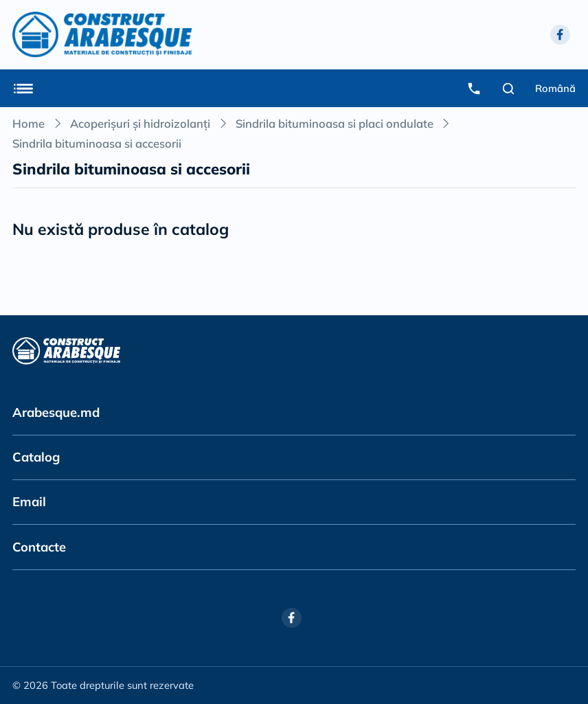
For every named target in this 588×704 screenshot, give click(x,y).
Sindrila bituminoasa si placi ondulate (335, 123)
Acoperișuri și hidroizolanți (140, 123)
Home (29, 123)
